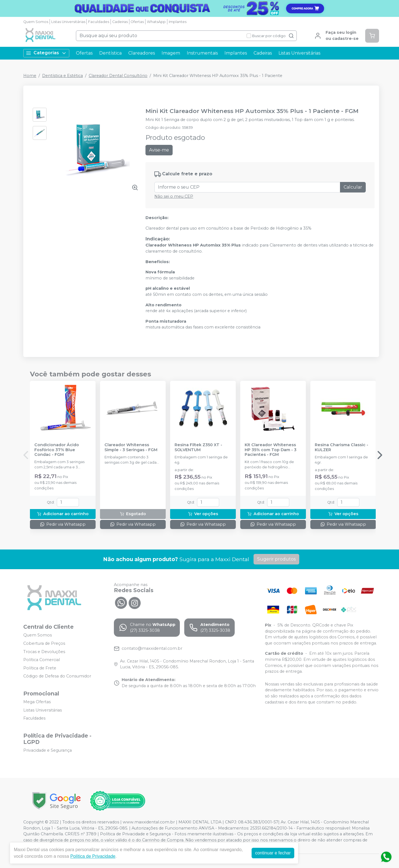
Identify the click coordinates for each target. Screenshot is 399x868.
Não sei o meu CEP (174, 196)
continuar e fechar (273, 853)
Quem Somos (36, 22)
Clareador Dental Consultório (118, 76)
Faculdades (99, 22)
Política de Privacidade (93, 856)
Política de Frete (40, 668)
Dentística (110, 53)
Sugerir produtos (276, 559)
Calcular (353, 187)
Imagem (171, 53)
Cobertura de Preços (44, 643)
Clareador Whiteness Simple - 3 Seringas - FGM (131, 447)
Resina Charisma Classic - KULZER (342, 447)
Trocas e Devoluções (44, 652)
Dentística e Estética (62, 76)
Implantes (178, 22)
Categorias (46, 53)
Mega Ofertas (37, 702)
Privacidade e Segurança (48, 750)
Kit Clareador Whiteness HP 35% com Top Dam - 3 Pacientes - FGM (271, 450)
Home (30, 76)
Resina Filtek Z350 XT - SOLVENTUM (198, 447)
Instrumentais (202, 53)
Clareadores (142, 53)
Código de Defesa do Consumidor (57, 676)
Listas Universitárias (68, 22)
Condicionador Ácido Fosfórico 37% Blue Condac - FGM (57, 450)
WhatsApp (156, 22)
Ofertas (137, 22)
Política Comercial (42, 660)
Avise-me (159, 150)
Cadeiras (120, 22)
